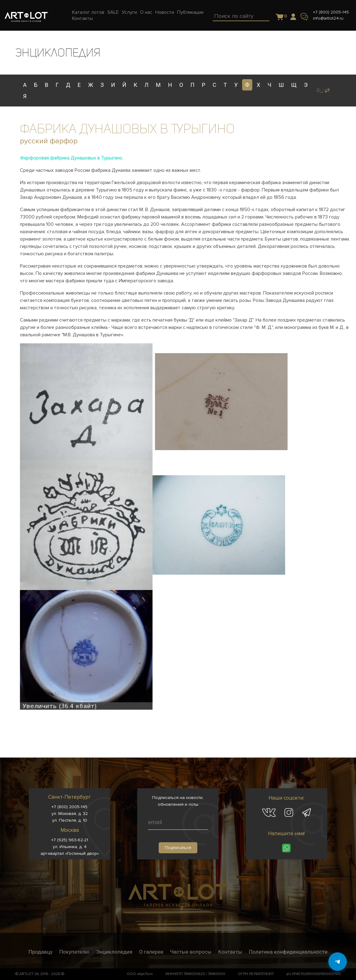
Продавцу (41, 952)
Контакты (230, 952)
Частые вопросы (191, 952)
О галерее (151, 952)
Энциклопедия (114, 952)
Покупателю (74, 952)
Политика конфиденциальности (288, 952)
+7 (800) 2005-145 (331, 12)
